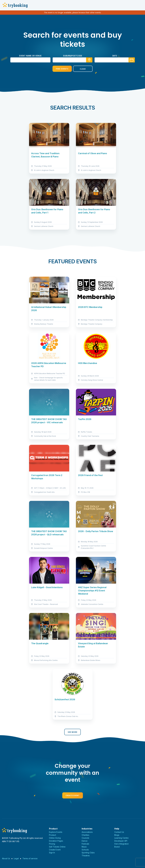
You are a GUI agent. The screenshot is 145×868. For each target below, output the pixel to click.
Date (115, 56)
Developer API (121, 841)
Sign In (52, 853)
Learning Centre (121, 838)
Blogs (117, 835)
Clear (83, 69)
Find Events (62, 69)
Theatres (86, 856)
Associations (87, 832)
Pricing (52, 844)
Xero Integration (122, 844)
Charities (85, 835)
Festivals (85, 844)
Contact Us (119, 832)
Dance (85, 841)
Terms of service (30, 858)
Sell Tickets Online (57, 847)
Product (52, 835)
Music (84, 847)
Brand (117, 847)
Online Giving (55, 838)
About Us (6, 858)
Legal (16, 858)
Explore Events (56, 832)
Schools (85, 850)
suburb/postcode (73, 56)
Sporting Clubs (88, 853)
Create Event (73, 795)
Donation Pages (56, 841)
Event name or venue (30, 56)
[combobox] (73, 60)
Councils (85, 838)
